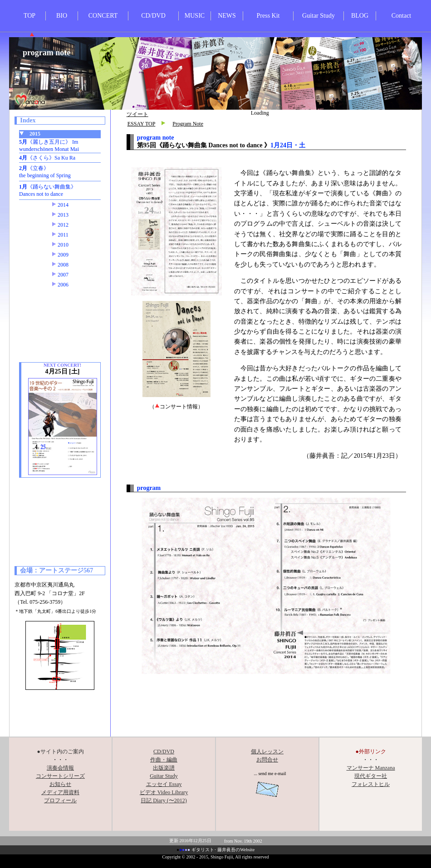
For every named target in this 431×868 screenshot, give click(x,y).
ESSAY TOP (142, 124)
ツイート (137, 114)
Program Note (188, 124)
